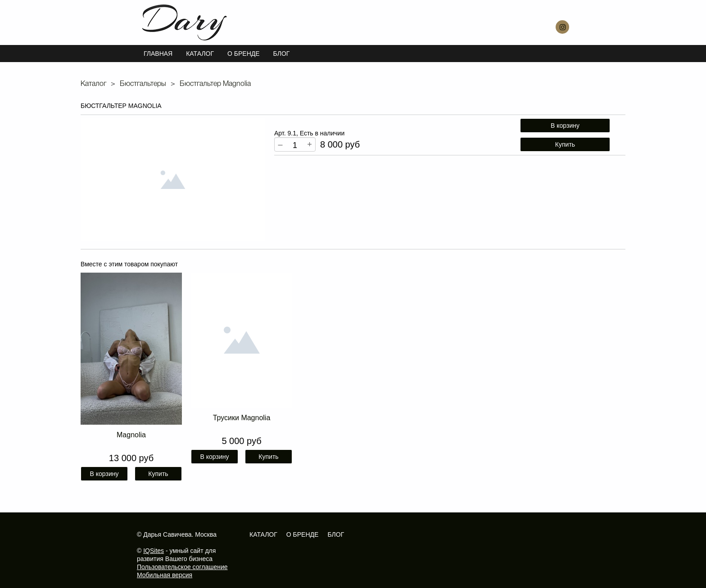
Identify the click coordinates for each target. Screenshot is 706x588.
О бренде (303, 534)
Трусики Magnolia (242, 418)
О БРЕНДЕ (244, 54)
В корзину (565, 126)
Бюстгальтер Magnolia (215, 84)
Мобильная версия (165, 575)
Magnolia (131, 435)
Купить (565, 144)
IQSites (154, 551)
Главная (158, 54)
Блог (282, 54)
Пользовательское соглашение (182, 567)
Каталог (200, 54)
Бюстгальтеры (143, 84)
